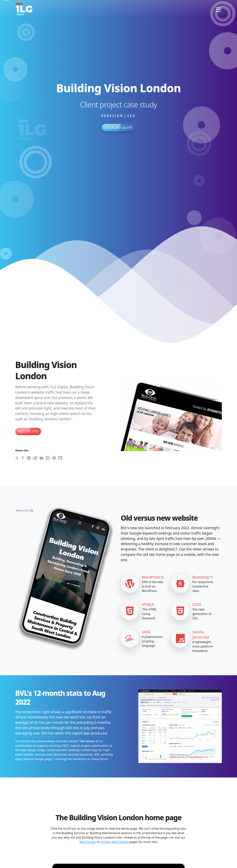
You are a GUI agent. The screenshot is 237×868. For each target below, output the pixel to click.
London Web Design (115, 842)
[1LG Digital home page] (24, 9)
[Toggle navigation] (218, 9)
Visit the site (28, 431)
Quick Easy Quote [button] (119, 128)
